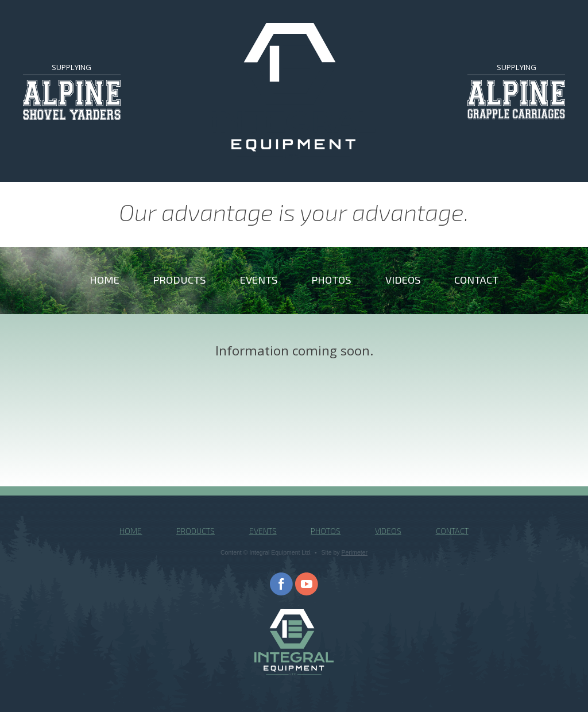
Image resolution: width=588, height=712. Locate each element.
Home (105, 280)
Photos (331, 280)
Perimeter (355, 552)
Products (179, 280)
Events (259, 280)
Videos (403, 280)
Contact (476, 280)
